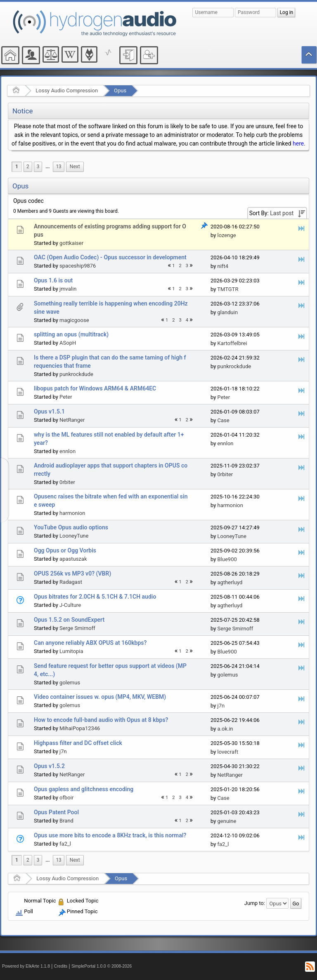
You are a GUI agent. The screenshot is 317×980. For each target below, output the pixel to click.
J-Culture (70, 605)
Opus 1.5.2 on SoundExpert (69, 620)
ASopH (68, 343)
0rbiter (67, 482)
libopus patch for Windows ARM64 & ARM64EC (95, 388)
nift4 (223, 266)
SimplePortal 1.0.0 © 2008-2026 (102, 966)
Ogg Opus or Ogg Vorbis (65, 550)
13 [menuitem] (58, 167)
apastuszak (73, 559)
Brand (66, 821)
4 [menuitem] (187, 320)
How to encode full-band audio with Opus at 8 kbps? (101, 720)
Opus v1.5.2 (49, 766)
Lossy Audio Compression (67, 90)
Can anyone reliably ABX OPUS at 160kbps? (90, 643)
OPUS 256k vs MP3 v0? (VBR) (72, 573)
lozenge (227, 235)
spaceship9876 (78, 266)
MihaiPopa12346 (80, 728)
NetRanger (72, 420)
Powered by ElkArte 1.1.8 (26, 966)
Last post (282, 213)
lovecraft (228, 752)
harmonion (72, 513)
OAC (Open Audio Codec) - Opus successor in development (110, 257)
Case (224, 420)
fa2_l (65, 844)
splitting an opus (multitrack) (71, 334)
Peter (66, 397)
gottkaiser (71, 243)
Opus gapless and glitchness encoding (84, 789)
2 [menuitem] (28, 167)
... (47, 167)
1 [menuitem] (17, 167)
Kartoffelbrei (232, 343)
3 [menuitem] (38, 167)
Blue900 (227, 559)
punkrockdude (76, 374)
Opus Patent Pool (56, 812)
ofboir (66, 798)
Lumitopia (71, 651)
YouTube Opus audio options (71, 527)
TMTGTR (228, 289)
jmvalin (68, 289)
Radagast (71, 582)
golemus (70, 683)
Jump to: (255, 903)
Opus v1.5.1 (49, 411)
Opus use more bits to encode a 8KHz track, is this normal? (110, 835)
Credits (61, 966)
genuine (227, 821)
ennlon (67, 451)
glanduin (228, 312)
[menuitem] (47, 167)
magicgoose (74, 320)
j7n (221, 706)
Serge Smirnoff (77, 628)
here (298, 143)
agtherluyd (230, 582)
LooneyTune (74, 536)
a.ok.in (225, 729)
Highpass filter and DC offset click (78, 743)
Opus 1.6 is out (53, 280)
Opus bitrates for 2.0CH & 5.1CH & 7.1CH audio (95, 597)
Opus (120, 90)
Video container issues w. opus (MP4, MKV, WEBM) (100, 697)
